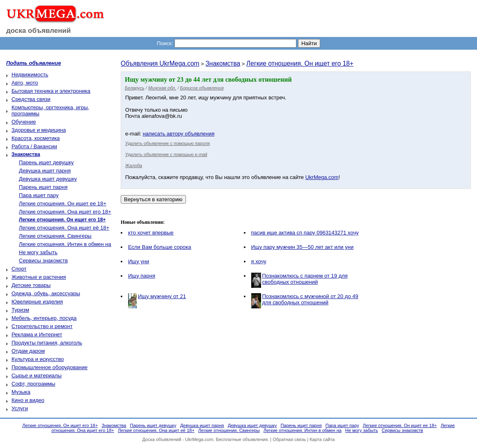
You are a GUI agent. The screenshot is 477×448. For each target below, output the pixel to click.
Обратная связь (289, 439)
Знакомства (223, 63)
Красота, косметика (36, 138)
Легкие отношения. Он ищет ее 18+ (63, 203)
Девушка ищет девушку (48, 179)
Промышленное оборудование (49, 367)
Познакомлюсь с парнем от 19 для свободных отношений (305, 279)
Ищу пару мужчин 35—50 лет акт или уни (303, 247)
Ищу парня (142, 276)
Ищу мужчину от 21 (162, 296)
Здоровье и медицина (39, 130)
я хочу (259, 261)
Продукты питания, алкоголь (47, 343)
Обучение (24, 122)
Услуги (20, 408)
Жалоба (134, 165)
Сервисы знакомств (43, 261)
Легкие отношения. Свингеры (55, 236)
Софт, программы (33, 384)
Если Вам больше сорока (160, 247)
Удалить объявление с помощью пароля (167, 143)
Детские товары (31, 285)
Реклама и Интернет (37, 334)
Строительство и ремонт (42, 326)
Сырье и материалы (37, 376)
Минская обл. (162, 88)
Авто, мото (25, 83)
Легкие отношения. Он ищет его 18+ (300, 63)
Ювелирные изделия (37, 302)
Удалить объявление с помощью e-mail (166, 154)
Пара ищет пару (39, 195)
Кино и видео (28, 400)
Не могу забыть (38, 252)
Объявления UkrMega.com (160, 63)
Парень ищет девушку (46, 162)
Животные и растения (39, 277)
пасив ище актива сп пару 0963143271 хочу (305, 233)
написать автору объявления (179, 134)
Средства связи (31, 99)
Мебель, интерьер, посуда (44, 318)
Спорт (19, 269)
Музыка (21, 392)
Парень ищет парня (43, 187)
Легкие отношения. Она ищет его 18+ (65, 212)
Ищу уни (139, 261)
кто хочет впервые (151, 233)
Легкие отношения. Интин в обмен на (65, 244)
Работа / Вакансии (34, 146)
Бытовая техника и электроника (51, 91)
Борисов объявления (202, 88)
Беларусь (135, 88)
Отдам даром (28, 351)
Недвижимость (30, 75)
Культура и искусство (38, 359)
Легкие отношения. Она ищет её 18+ (64, 228)
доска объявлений (39, 31)
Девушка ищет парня (45, 171)
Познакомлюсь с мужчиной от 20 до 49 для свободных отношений (310, 299)
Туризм (20, 310)
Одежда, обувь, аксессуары (46, 293)
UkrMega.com (322, 177)
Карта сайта (322, 439)
